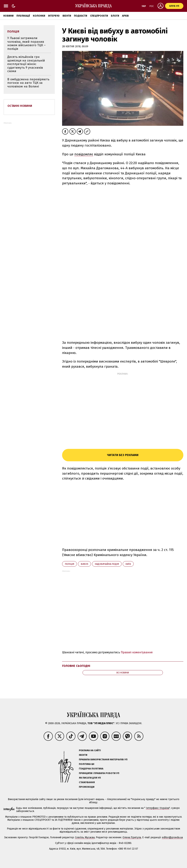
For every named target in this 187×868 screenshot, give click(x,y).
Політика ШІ (87, 764)
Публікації (23, 16)
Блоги (115, 16)
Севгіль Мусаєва (85, 837)
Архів (125, 16)
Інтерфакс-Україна (158, 808)
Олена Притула (132, 837)
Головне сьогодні (76, 666)
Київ (128, 564)
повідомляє (84, 154)
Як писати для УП (90, 778)
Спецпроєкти (99, 16)
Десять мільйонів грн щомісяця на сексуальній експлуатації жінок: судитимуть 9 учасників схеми (26, 64)
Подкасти (81, 16)
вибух (84, 564)
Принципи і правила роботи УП (99, 773)
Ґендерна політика (91, 769)
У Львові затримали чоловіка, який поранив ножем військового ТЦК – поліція (26, 43)
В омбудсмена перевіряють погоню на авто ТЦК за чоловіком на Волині (28, 83)
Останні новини (20, 106)
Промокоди (87, 787)
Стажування (87, 782)
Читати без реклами (123, 455)
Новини (8, 16)
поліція (69, 564)
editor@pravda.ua (172, 837)
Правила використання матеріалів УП (103, 759)
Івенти (67, 16)
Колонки (39, 16)
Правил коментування (137, 652)
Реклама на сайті (90, 750)
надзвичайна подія (107, 564)
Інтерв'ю (54, 16)
